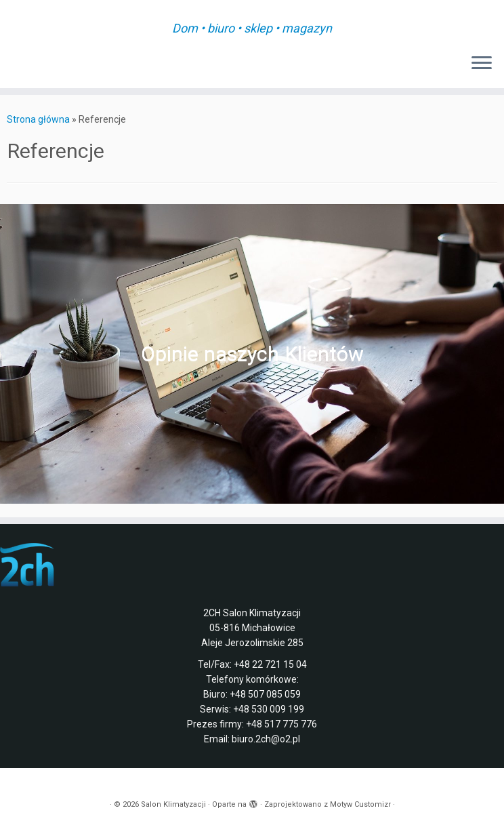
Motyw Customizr (360, 804)
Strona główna (38, 119)
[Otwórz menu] (482, 64)
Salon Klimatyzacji (173, 804)
